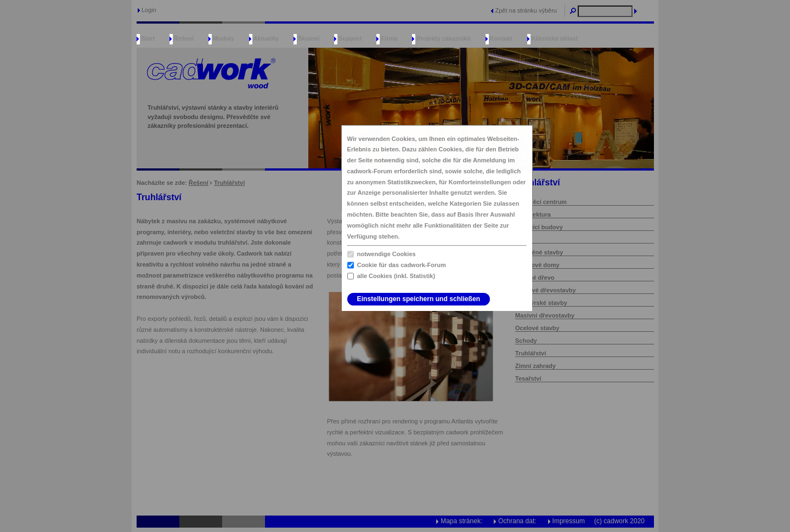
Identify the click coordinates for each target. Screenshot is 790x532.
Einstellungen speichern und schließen (419, 299)
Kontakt (501, 38)
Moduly (224, 38)
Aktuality (266, 38)
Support (350, 38)
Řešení (184, 38)
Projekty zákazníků (443, 38)
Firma (389, 38)
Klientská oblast (555, 38)
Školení (309, 38)
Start (148, 38)
